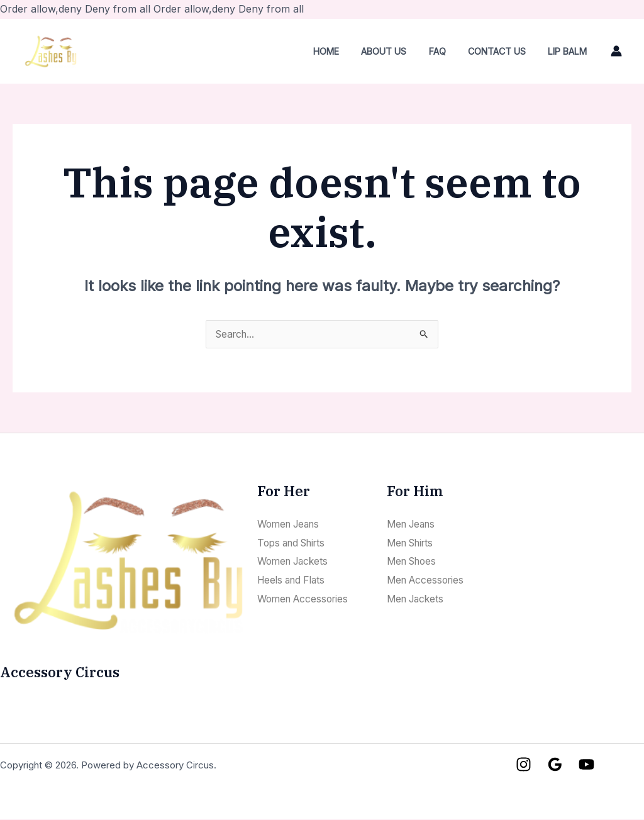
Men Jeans (414, 524)
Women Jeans (291, 524)
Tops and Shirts (295, 543)
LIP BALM (570, 51)
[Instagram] (524, 765)
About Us (398, 51)
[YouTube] (586, 765)
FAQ (447, 51)
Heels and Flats (294, 580)
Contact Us (503, 51)
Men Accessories (428, 580)
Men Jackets (418, 599)
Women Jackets (296, 562)
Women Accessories (306, 599)
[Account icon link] (616, 51)
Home (344, 51)
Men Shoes (414, 562)
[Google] (555, 765)
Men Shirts (413, 543)
